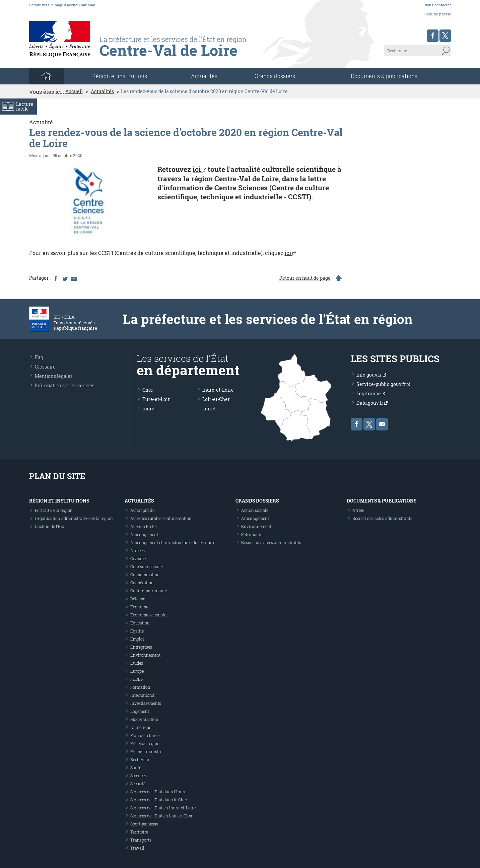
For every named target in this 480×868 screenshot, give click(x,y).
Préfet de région (145, 743)
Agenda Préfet (144, 526)
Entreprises (141, 647)
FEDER (137, 679)
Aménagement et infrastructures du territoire (173, 542)
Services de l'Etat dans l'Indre (158, 792)
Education (140, 623)
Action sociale (255, 510)
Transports (141, 840)
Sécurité (138, 784)
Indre (148, 409)
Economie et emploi (149, 615)
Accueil (74, 91)
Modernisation (144, 719)
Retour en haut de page (305, 278)
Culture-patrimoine (149, 591)
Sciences (139, 776)
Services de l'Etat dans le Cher (159, 800)
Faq (39, 357)
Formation (140, 687)
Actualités (204, 76)
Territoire (139, 832)
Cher (148, 390)
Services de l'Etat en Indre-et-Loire (163, 808)
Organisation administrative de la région (74, 518)
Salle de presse (438, 14)
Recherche (140, 759)
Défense (138, 599)
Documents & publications (384, 76)
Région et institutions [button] (120, 76)
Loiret (209, 409)
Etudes (137, 663)
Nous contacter (438, 5)
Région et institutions (59, 501)
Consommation (145, 575)
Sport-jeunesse (144, 824)
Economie (140, 607)
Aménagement (144, 534)
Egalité (137, 631)
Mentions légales (54, 376)
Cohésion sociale (147, 566)
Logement (140, 711)
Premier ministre (146, 751)
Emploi (137, 639)
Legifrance (371, 393)
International (143, 695)
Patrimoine (252, 534)
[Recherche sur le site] (418, 51)
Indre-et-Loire (218, 390)
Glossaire (45, 367)
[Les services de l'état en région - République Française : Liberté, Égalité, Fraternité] (187, 53)
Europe (137, 671)
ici (199, 169)
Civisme (138, 558)
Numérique (141, 727)
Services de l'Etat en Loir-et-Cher (161, 816)
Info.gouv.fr (371, 375)
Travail (137, 848)
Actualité (41, 122)
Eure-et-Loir (156, 399)
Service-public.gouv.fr (383, 384)
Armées (138, 550)
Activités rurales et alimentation (161, 518)
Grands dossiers (275, 76)
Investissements (146, 703)
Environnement (145, 655)
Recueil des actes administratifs (271, 542)
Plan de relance (145, 735)
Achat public (142, 510)
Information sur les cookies (65, 385)
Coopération (142, 583)
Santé (136, 767)
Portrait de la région (54, 510)
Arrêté (358, 510)
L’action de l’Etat (50, 526)
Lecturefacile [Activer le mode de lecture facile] (25, 106)
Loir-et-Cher (216, 399)
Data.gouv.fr (372, 403)
